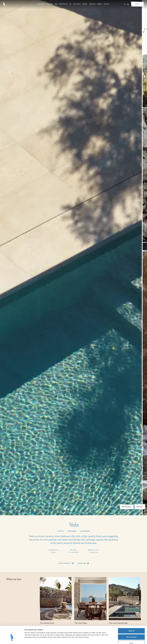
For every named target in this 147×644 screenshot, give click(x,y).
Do (70, 4)
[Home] (4, 4)
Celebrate (92, 4)
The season (42, 4)
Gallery (100, 4)
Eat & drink (77, 4)
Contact (107, 4)
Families (85, 4)
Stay (56, 4)
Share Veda (83, 563)
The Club (50, 4)
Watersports (64, 4)
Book (137, 4)
